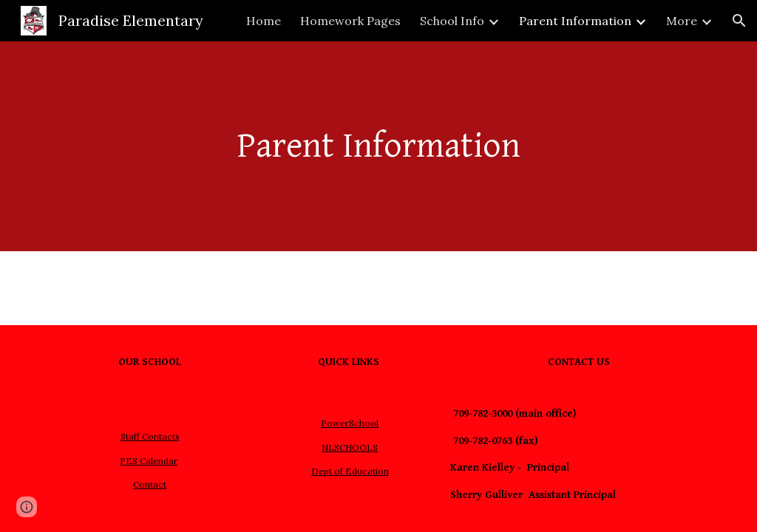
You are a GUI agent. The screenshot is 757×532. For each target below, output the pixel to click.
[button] (739, 21)
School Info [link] (452, 21)
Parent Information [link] (575, 21)
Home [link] (264, 21)
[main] (379, 146)
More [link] (682, 21)
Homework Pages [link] (350, 21)
